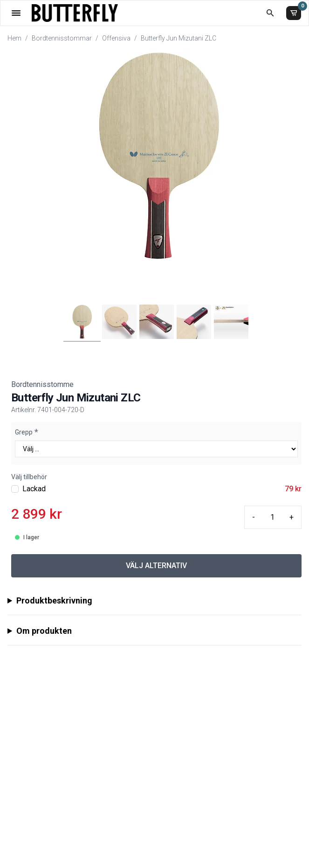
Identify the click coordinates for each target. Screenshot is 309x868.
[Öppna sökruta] (270, 13)
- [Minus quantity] (254, 517)
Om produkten (44, 631)
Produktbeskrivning (54, 600)
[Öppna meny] (16, 13)
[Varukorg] (294, 13)
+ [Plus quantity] (292, 517)
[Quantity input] (272, 517)
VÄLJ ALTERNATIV (156, 566)
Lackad (34, 489)
